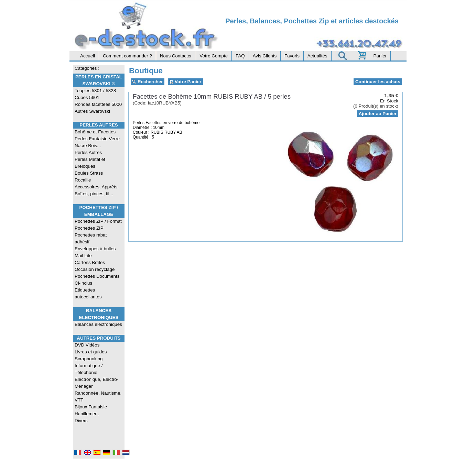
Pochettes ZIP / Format (98, 221)
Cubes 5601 (87, 97)
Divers (81, 421)
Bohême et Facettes (95, 132)
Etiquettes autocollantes (88, 293)
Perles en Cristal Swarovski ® (99, 80)
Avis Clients (265, 56)
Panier (380, 56)
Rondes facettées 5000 (98, 104)
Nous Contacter (176, 56)
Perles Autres (99, 125)
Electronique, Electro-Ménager (96, 383)
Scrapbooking (89, 359)
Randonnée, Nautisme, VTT (98, 397)
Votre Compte (214, 56)
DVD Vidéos (87, 345)
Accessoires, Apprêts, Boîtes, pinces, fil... (97, 190)
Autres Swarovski (92, 111)
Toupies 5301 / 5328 (95, 91)
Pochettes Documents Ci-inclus (97, 280)
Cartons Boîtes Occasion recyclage (95, 266)
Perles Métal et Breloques (90, 163)
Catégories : (87, 68)
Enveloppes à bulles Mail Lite (95, 252)
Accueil (88, 56)
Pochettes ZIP (89, 228)
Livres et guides (91, 352)
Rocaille (83, 180)
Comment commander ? (127, 56)
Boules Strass (89, 173)
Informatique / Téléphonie (89, 369)
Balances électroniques (98, 324)
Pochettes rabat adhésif (91, 238)
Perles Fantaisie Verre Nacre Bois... (97, 142)
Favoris (292, 56)
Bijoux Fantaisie (91, 407)
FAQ (240, 56)
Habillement (87, 414)
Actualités (317, 56)
